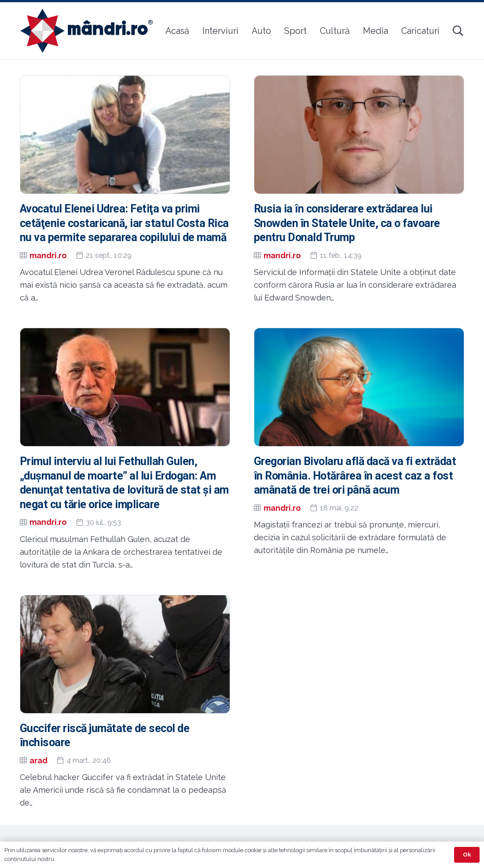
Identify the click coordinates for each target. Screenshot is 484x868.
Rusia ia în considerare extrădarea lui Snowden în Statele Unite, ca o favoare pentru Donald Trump (347, 223)
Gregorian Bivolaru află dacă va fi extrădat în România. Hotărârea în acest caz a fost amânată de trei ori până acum (355, 476)
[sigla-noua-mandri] (87, 31)
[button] (458, 31)
